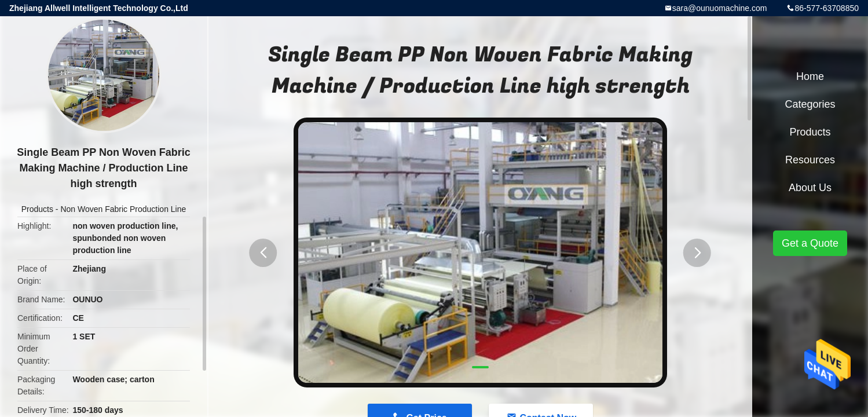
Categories (810, 104)
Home (810, 76)
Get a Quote (810, 243)
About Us (810, 188)
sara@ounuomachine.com (720, 8)
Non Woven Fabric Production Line (123, 209)
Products (37, 209)
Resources (810, 160)
